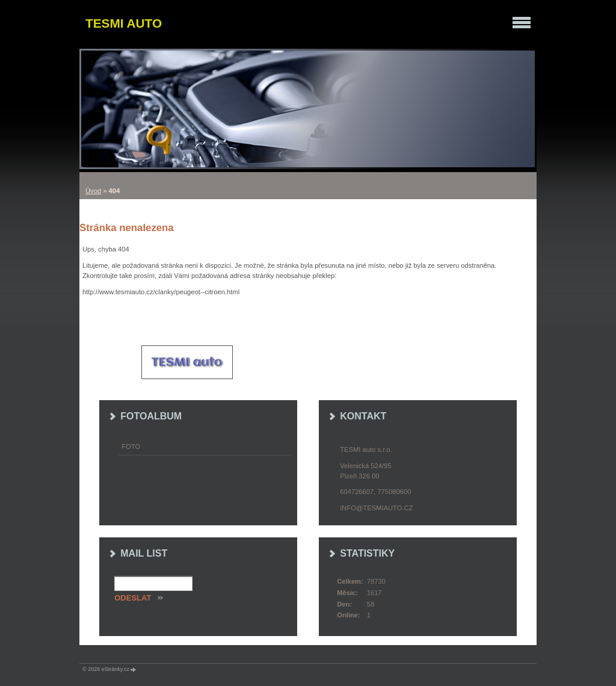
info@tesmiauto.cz (376, 508)
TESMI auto (124, 23)
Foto (131, 447)
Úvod (93, 191)
